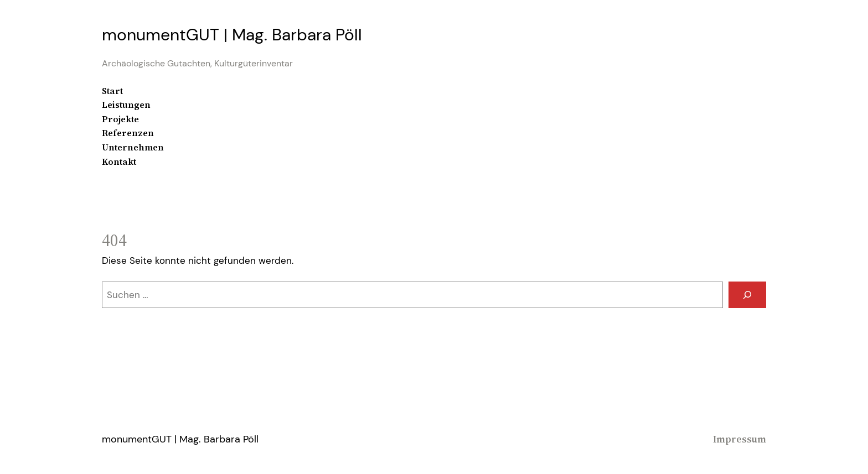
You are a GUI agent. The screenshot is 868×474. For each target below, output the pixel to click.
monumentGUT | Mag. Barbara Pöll (232, 35)
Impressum (740, 439)
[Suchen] (747, 295)
